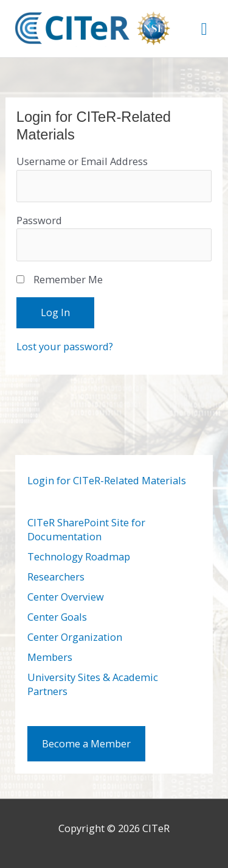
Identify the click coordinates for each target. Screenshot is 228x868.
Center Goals (57, 617)
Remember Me (68, 279)
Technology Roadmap (79, 556)
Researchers (56, 577)
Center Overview (66, 597)
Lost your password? (65, 346)
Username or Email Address (82, 161)
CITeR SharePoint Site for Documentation (86, 529)
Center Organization (75, 637)
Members (50, 657)
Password (39, 220)
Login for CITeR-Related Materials (107, 480)
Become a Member (86, 743)
